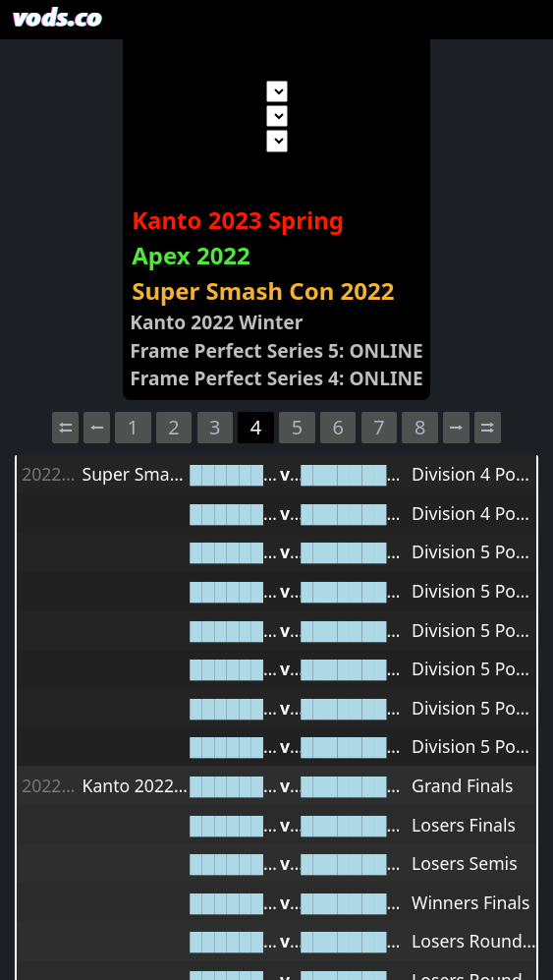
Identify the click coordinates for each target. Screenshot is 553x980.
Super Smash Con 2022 (263, 290)
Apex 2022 (191, 255)
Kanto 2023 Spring (238, 220)
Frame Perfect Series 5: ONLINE (276, 350)
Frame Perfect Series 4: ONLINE (276, 378)
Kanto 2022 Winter (216, 322)
